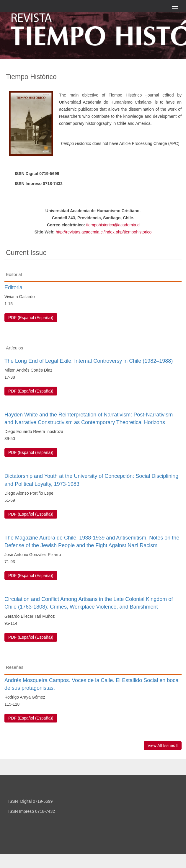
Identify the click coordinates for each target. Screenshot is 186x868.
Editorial (14, 287)
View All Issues (163, 746)
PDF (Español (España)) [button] (31, 318)
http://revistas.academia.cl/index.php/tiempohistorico (104, 232)
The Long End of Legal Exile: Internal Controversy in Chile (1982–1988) (89, 361)
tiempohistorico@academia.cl (113, 225)
